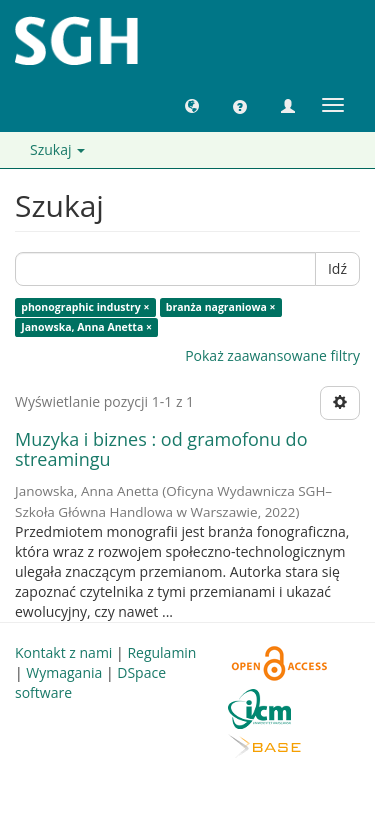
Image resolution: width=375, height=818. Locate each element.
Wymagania (64, 672)
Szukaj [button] (57, 149)
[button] (192, 105)
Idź (337, 268)
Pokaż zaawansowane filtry (272, 355)
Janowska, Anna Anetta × (86, 327)
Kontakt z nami (63, 652)
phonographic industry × (85, 307)
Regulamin (161, 652)
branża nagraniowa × (221, 307)
